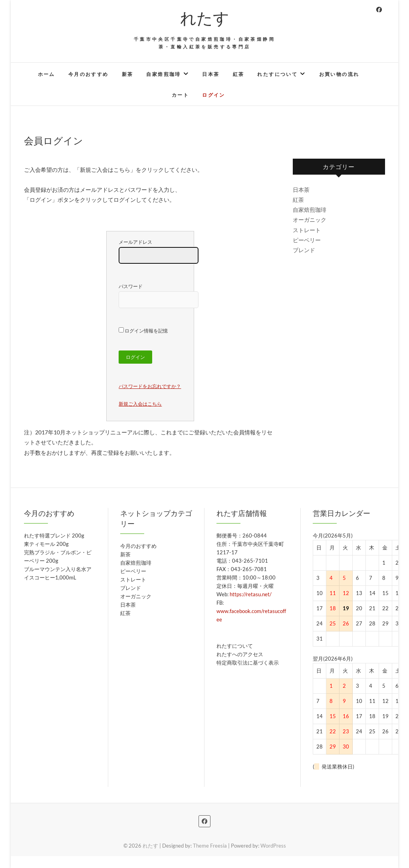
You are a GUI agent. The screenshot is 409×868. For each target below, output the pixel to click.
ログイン (214, 95)
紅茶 (239, 74)
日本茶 (211, 74)
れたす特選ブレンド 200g (54, 536)
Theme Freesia (210, 846)
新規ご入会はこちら (140, 404)
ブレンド (304, 250)
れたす (205, 18)
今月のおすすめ (88, 74)
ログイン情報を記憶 (143, 331)
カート (180, 95)
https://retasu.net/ (251, 594)
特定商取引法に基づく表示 (248, 663)
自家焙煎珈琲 (163, 74)
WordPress (273, 846)
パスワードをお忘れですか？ (150, 386)
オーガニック (310, 220)
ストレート (307, 230)
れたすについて (277, 74)
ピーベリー (307, 240)
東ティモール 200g (46, 544)
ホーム (47, 74)
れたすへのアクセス (240, 654)
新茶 (128, 74)
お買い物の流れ (339, 74)
